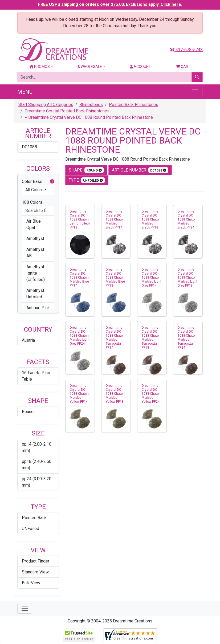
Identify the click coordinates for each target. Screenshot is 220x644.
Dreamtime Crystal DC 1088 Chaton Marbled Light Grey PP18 (188, 278)
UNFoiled (30, 529)
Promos (40, 67)
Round (28, 412)
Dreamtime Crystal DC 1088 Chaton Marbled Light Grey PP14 (152, 278)
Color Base (38, 182)
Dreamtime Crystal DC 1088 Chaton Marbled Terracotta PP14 (115, 338)
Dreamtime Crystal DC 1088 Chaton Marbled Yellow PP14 (79, 394)
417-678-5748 (186, 50)
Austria (28, 340)
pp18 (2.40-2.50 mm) (37, 465)
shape (86, 170)
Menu (25, 92)
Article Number (140, 170)
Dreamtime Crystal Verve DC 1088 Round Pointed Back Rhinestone (89, 117)
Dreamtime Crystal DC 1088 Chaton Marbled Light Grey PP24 (80, 336)
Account (140, 67)
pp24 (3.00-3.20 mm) (37, 482)
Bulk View (31, 583)
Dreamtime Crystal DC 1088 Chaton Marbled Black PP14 (115, 219)
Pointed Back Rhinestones (134, 105)
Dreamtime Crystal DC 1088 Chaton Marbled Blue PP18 (115, 278)
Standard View (35, 572)
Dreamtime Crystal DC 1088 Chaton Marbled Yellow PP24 (151, 394)
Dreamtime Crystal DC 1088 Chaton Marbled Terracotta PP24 (187, 338)
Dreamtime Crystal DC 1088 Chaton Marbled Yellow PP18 (115, 394)
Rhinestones (91, 105)
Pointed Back (34, 518)
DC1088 (29, 147)
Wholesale (90, 67)
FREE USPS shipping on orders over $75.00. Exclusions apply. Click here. (110, 4)
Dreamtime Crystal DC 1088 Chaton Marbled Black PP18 (151, 219)
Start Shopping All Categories (46, 105)
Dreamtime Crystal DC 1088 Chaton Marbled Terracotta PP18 (151, 338)
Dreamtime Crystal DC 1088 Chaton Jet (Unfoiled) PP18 (80, 219)
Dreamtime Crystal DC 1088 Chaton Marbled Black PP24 (187, 219)
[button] (52, 182)
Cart (183, 67)
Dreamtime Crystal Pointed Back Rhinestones (67, 111)
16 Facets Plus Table (36, 376)
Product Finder (36, 561)
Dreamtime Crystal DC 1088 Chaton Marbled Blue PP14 (79, 278)
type (87, 180)
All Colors (34, 190)
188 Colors (32, 202)
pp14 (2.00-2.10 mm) (37, 447)
